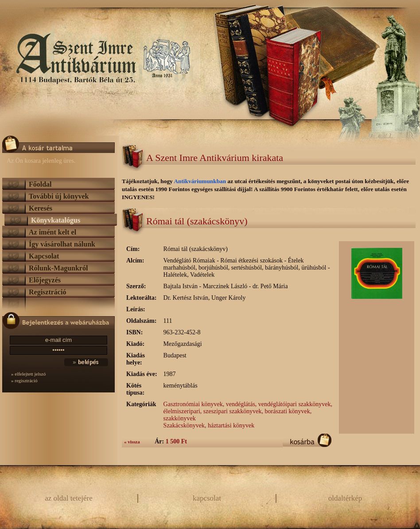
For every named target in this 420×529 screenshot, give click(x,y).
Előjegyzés (45, 280)
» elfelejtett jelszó (28, 374)
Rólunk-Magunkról (58, 268)
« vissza (132, 442)
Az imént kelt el (52, 232)
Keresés (41, 208)
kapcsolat (207, 498)
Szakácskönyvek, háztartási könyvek (209, 425)
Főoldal (40, 184)
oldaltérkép (345, 498)
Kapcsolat (44, 256)
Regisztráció (47, 292)
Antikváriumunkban (200, 181)
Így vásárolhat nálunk (62, 244)
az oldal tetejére (69, 498)
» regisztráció (24, 380)
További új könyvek (59, 196)
